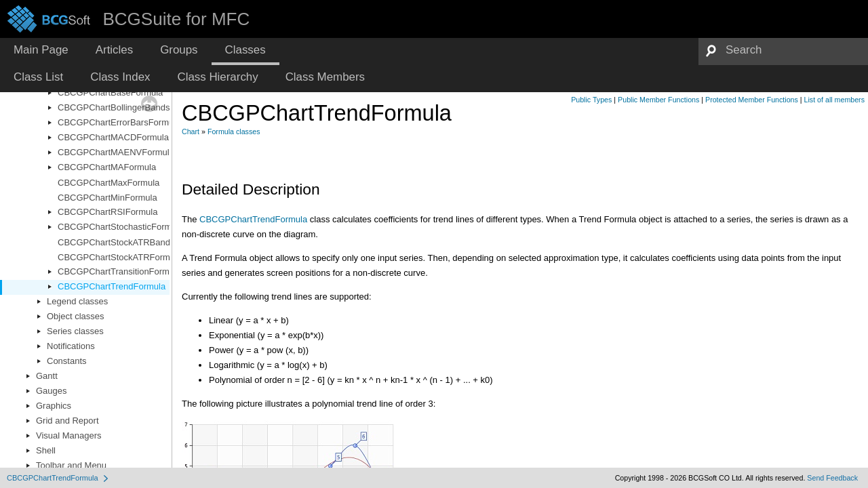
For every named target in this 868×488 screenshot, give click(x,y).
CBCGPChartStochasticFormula (121, 227)
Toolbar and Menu (71, 465)
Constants (67, 361)
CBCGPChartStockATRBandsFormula (132, 242)
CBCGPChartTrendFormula (112, 286)
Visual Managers (69, 435)
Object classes (76, 316)
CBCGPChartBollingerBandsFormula (130, 107)
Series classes (75, 331)
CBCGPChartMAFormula (107, 167)
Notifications (71, 346)
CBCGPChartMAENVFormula (116, 152)
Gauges (52, 391)
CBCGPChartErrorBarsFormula (119, 122)
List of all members (834, 100)
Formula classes (234, 131)
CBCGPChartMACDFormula (113, 137)
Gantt (47, 376)
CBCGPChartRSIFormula (107, 212)
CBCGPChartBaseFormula (110, 93)
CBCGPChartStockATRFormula (120, 257)
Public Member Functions (658, 100)
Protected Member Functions (752, 100)
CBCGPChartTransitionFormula (119, 271)
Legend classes (77, 301)
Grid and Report (67, 421)
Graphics (54, 406)
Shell (46, 450)
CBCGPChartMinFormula (107, 198)
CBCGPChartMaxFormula (108, 183)
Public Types (591, 100)
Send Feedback (832, 478)
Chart (191, 131)
